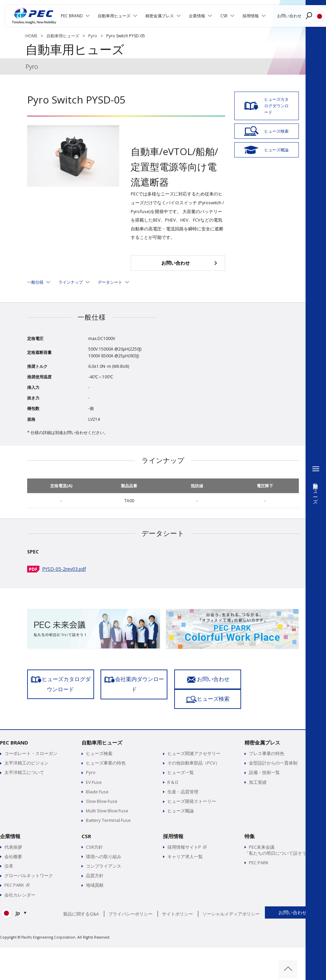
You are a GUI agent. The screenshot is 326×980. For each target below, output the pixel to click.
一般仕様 (35, 282)
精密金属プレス (262, 733)
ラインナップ (71, 282)
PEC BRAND (14, 733)
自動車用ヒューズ (63, 36)
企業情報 (10, 826)
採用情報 (173, 826)
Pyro (93, 36)
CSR (86, 826)
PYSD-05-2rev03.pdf (64, 569)
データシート (110, 282)
